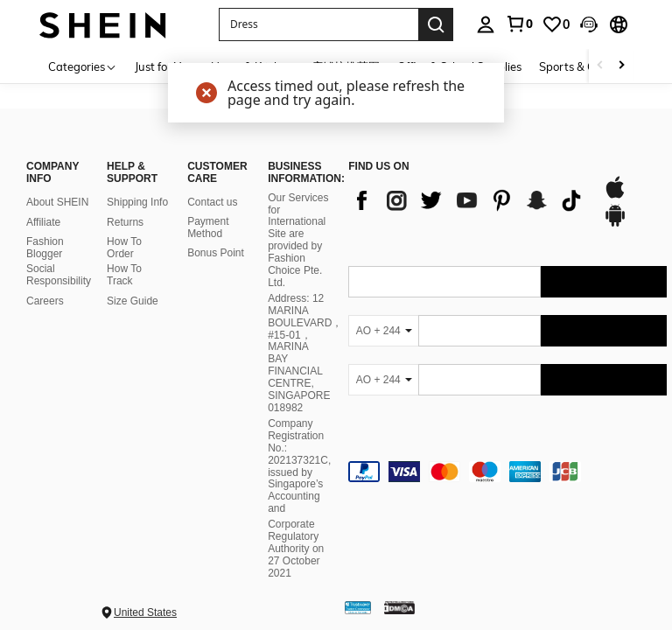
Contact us (212, 202)
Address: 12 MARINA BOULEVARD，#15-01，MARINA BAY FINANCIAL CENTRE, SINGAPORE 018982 (305, 353)
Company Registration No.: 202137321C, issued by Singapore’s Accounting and (299, 466)
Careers (45, 301)
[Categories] (83, 66)
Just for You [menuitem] (164, 66)
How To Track (124, 275)
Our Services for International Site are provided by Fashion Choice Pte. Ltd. (298, 240)
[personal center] (486, 24)
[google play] (615, 224)
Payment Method (208, 227)
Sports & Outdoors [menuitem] (588, 66)
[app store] (615, 196)
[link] (519, 24)
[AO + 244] (383, 331)
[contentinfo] (507, 472)
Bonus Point (216, 253)
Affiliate (43, 222)
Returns (125, 222)
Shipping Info (137, 202)
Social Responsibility (59, 275)
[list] (466, 200)
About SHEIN (57, 202)
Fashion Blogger (45, 248)
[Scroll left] (600, 66)
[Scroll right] (621, 66)
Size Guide (133, 301)
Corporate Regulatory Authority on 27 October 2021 (296, 549)
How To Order (124, 248)
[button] (589, 24)
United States (145, 612)
